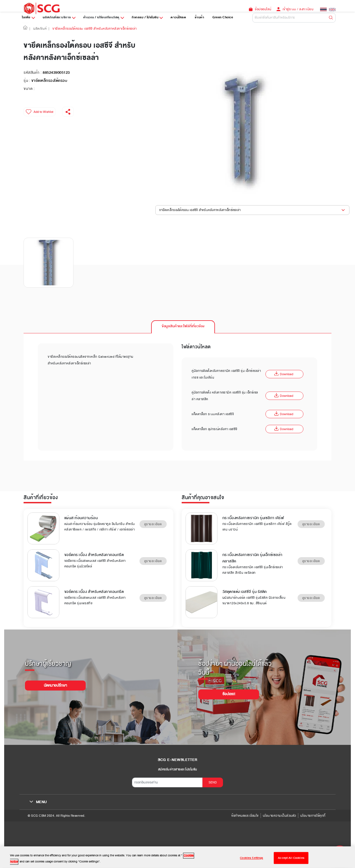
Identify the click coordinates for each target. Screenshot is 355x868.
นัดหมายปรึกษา (55, 685)
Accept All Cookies (291, 862)
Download (284, 374)
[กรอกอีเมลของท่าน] (167, 782)
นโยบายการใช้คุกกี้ (313, 816)
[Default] (294, 18)
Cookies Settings (251, 862)
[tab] (183, 327)
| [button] (30, 29)
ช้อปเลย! (229, 694)
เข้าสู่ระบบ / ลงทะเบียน (298, 9)
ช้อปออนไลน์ (263, 9)
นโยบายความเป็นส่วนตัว (280, 816)
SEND (213, 782)
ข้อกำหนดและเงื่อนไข (245, 816)
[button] (25, 29)
